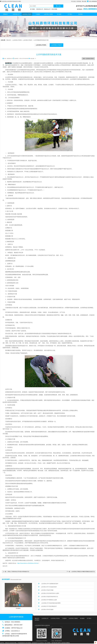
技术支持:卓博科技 (66, 643)
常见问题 (73, 1)
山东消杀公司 (16, 14)
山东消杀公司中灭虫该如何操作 (49, 587)
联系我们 (81, 14)
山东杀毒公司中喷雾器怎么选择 (49, 600)
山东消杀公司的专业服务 (47, 609)
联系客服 (79, 1)
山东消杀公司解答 (48, 14)
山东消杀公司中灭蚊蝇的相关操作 (50, 584)
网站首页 (9, 40)
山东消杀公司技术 (28, 40)
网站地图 (84, 1)
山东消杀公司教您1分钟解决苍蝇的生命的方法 (83, 572)
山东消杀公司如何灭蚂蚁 (47, 590)
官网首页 (5, 14)
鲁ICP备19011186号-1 (57, 643)
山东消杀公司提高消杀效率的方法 (49, 597)
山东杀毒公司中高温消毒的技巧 (49, 606)
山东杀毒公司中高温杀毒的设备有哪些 (51, 603)
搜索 (58, 6)
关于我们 (70, 14)
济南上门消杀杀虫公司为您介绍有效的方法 (18, 572)
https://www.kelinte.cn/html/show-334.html (28, 563)
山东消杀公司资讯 (27, 14)
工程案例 (38, 14)
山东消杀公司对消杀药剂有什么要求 (50, 593)
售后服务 (59, 14)
